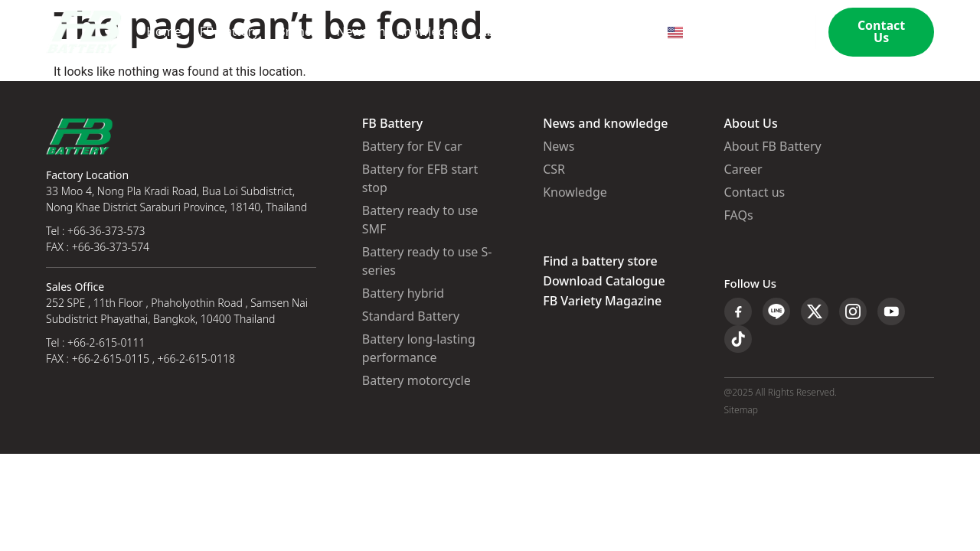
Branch (297, 32)
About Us (505, 32)
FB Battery (230, 32)
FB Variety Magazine (602, 302)
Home (164, 32)
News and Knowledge (398, 32)
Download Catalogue (604, 282)
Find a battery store (600, 262)
